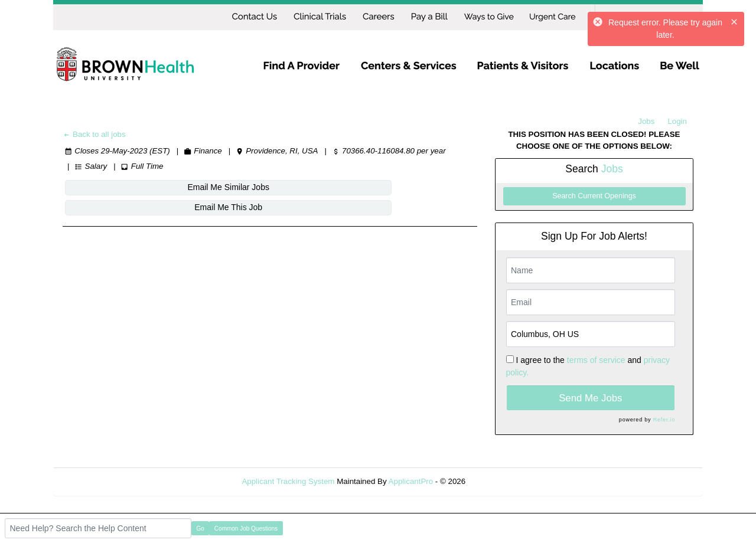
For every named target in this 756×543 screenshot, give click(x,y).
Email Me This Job (277, 187)
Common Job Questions (246, 529)
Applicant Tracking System (288, 481)
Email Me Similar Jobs (134, 187)
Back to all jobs (94, 134)
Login (677, 121)
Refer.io (664, 420)
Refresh (501, 481)
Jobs (646, 121)
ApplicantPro (411, 481)
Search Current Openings (594, 196)
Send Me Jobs (590, 398)
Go (201, 529)
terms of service (596, 360)
